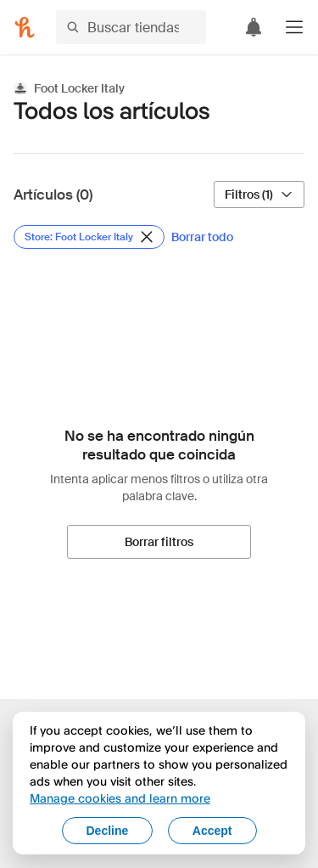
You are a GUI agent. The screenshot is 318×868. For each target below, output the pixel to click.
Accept (212, 831)
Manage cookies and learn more (120, 798)
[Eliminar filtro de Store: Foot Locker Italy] (89, 237)
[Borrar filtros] (159, 542)
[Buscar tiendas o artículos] (131, 27)
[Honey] (25, 27)
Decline (108, 831)
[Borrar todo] (202, 237)
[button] (294, 27)
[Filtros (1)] (259, 194)
